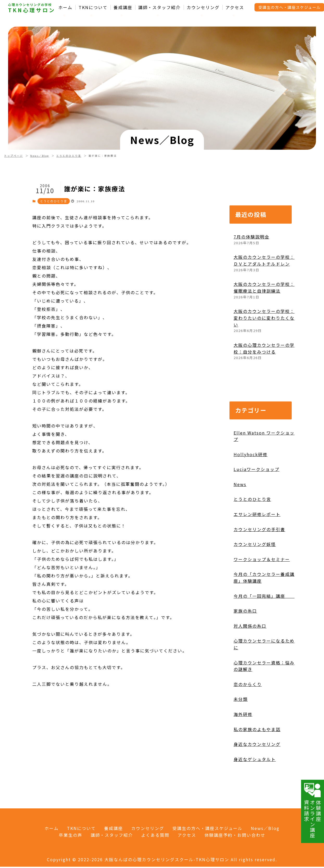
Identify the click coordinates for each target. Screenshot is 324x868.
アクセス (235, 7)
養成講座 (123, 7)
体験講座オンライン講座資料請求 (313, 810)
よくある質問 (155, 835)
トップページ (14, 156)
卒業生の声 (71, 835)
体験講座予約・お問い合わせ (235, 835)
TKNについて (93, 7)
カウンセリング (203, 7)
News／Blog (40, 156)
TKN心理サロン (32, 10)
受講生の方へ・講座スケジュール (207, 828)
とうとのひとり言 (69, 156)
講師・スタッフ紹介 (159, 7)
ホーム (65, 7)
